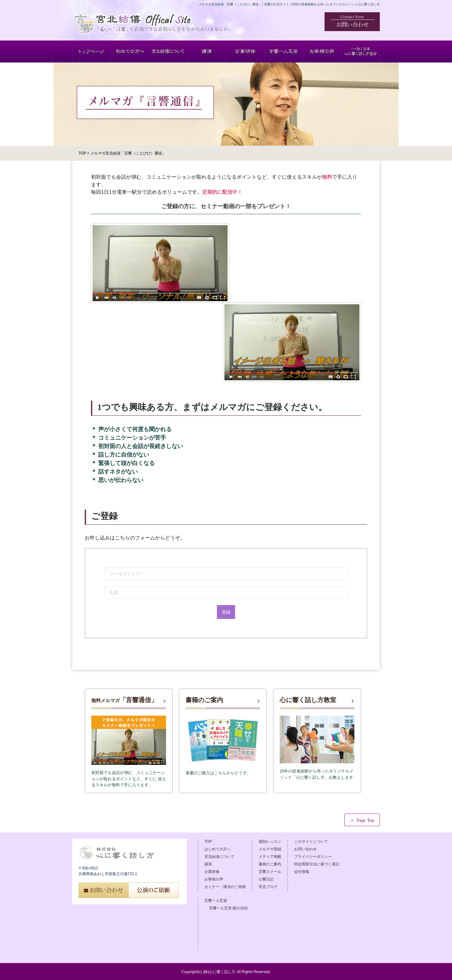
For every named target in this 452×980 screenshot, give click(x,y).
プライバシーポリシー (313, 857)
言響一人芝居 (216, 901)
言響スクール (270, 872)
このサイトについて (311, 842)
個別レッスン (270, 842)
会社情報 (302, 872)
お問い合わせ (305, 849)
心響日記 (266, 879)
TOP (208, 842)
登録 (226, 612)
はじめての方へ (218, 849)
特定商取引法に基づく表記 (317, 864)
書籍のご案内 (270, 864)
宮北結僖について (219, 857)
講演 (208, 864)
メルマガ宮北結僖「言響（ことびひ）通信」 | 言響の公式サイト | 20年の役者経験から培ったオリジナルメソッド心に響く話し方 (289, 4)
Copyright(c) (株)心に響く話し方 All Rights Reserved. (226, 972)
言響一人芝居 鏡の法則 (228, 908)
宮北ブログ (268, 887)
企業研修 (212, 872)
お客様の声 (214, 879)
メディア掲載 (270, 857)
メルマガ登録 (270, 849)
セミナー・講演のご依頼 (225, 887)
